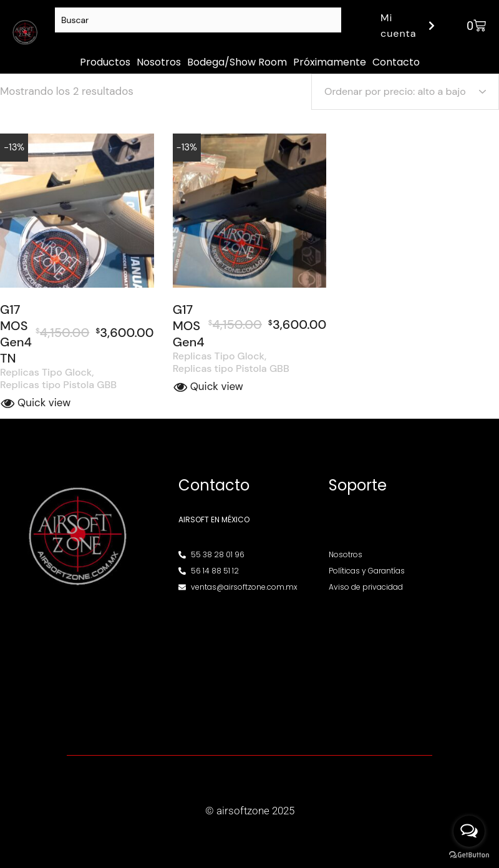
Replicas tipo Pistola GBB (58, 385)
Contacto (396, 62)
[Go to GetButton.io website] (469, 855)
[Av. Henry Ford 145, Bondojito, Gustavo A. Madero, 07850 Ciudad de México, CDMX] (249, 667)
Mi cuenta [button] (409, 26)
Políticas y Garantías (366, 571)
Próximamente (330, 62)
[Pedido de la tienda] (405, 92)
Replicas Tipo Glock (46, 373)
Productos (105, 62)
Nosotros (159, 62)
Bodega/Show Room (237, 62)
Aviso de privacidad (366, 587)
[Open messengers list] (469, 831)
